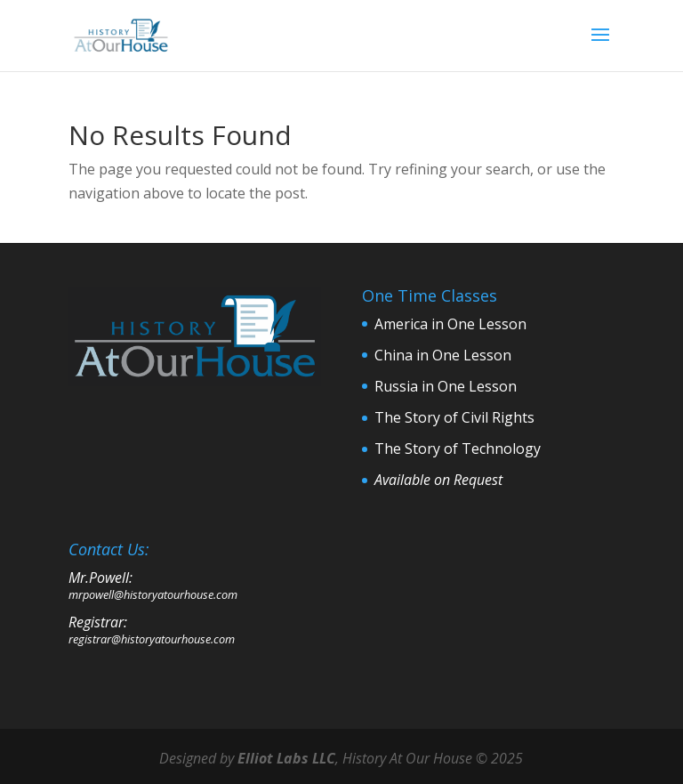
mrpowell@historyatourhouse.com (153, 594)
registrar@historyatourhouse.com (152, 639)
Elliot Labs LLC (286, 758)
